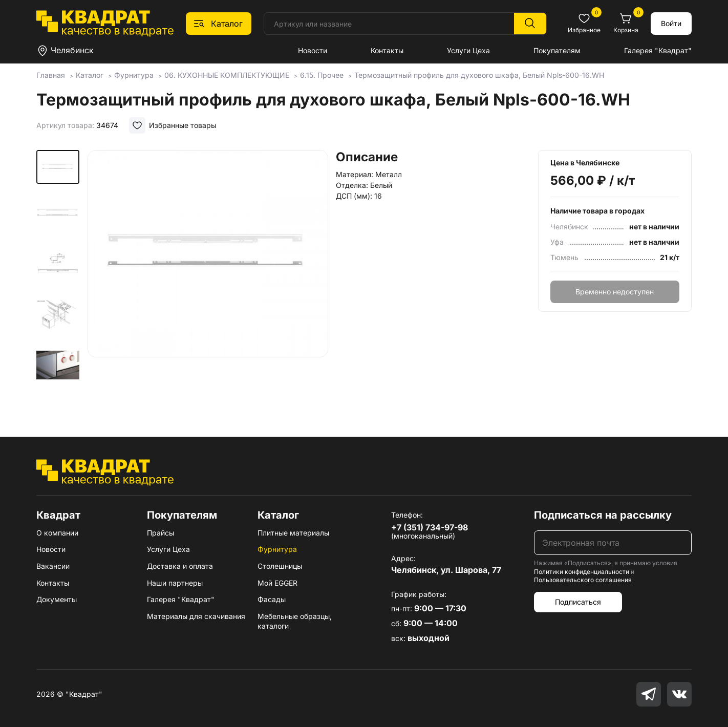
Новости (313, 50)
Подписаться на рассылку (603, 515)
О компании (57, 533)
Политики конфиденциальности (582, 572)
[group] (208, 279)
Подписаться (578, 602)
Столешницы (280, 566)
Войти (671, 23)
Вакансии (53, 566)
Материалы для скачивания (196, 616)
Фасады (272, 599)
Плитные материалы (293, 533)
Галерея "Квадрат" (658, 50)
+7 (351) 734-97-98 (430, 527)
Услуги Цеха (468, 50)
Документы (57, 599)
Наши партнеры (175, 583)
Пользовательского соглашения (583, 580)
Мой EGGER (277, 583)
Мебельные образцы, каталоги (295, 621)
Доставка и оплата (180, 566)
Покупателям (557, 50)
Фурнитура (277, 549)
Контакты (387, 50)
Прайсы (160, 533)
